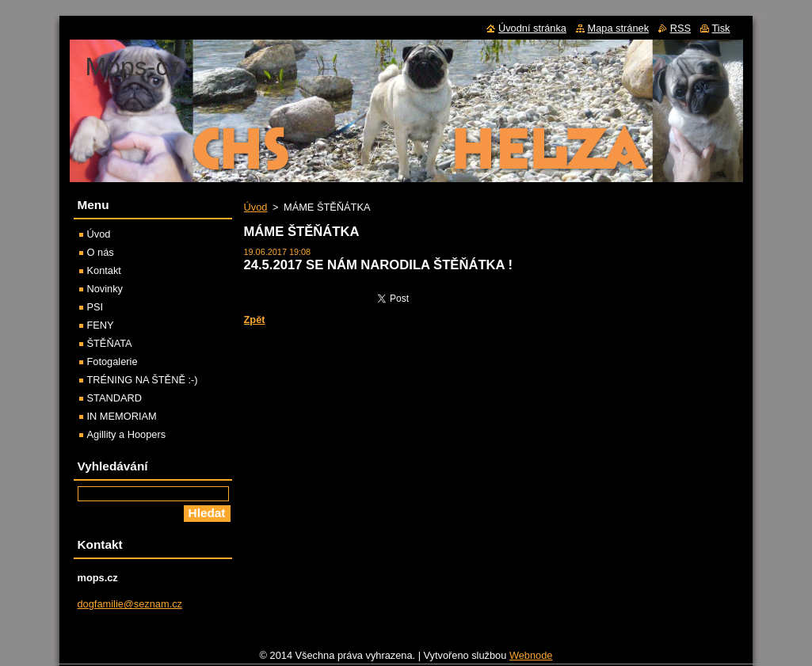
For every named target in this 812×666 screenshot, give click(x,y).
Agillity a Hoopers (127, 434)
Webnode (531, 659)
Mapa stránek (619, 28)
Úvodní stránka (532, 28)
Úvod (256, 207)
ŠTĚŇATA (110, 343)
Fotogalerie (112, 362)
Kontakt (104, 270)
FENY (101, 325)
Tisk (721, 28)
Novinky (105, 289)
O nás (101, 252)
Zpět (255, 320)
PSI (95, 307)
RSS (680, 28)
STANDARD (114, 398)
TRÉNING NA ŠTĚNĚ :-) (143, 380)
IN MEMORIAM (122, 416)
